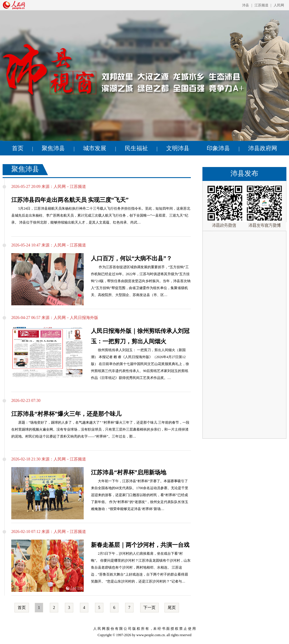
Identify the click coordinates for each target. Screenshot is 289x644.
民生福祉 (136, 148)
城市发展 (95, 148)
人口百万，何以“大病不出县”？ (131, 258)
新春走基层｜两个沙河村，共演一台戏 (140, 545)
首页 (18, 148)
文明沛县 (178, 148)
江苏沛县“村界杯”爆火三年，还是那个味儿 (66, 414)
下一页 (149, 608)
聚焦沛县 (53, 148)
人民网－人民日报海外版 (76, 318)
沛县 (246, 5)
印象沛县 (218, 148)
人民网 (279, 5)
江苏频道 (261, 5)
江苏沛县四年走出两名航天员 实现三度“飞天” (70, 200)
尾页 (172, 608)
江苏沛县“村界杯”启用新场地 (129, 472)
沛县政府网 (263, 148)
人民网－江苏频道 (70, 187)
